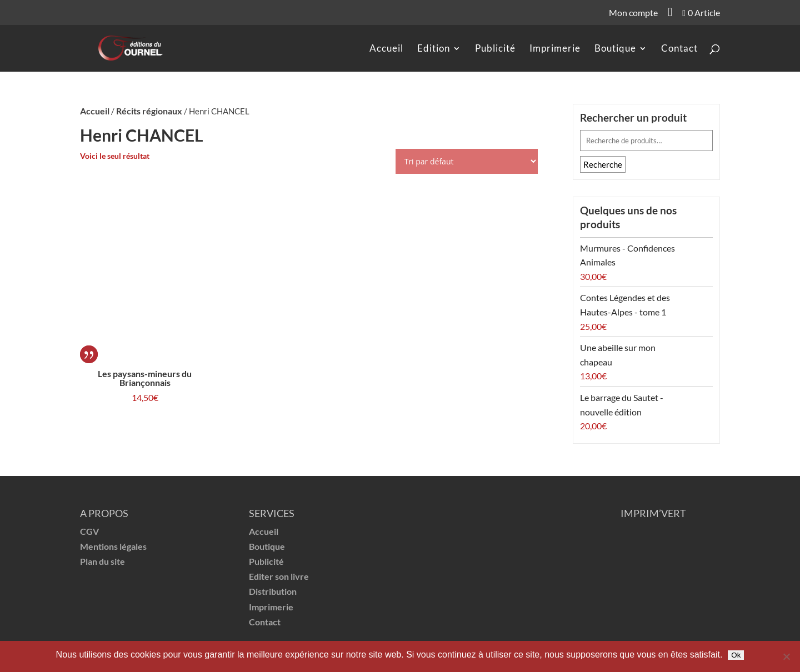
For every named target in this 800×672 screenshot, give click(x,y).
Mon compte (633, 13)
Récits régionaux (149, 111)
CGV (89, 531)
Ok (736, 655)
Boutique (615, 49)
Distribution (273, 591)
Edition (434, 49)
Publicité (495, 49)
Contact (679, 49)
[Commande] (467, 161)
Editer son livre (279, 576)
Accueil (386, 49)
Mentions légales (113, 546)
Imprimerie (555, 49)
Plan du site (102, 561)
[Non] (786, 656)
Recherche (603, 164)
